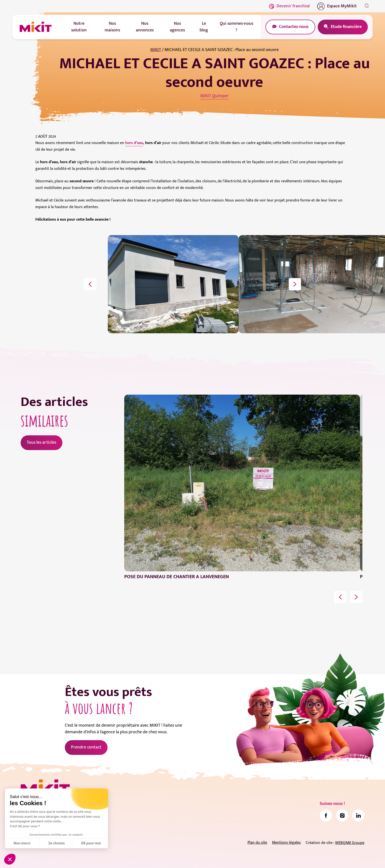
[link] (326, 815)
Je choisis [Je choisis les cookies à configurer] (56, 843)
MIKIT (156, 50)
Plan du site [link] (257, 843)
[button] (10, 859)
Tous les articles (41, 442)
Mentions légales (286, 843)
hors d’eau (134, 143)
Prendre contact (86, 747)
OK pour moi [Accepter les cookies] (91, 843)
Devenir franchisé (289, 6)
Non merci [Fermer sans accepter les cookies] (22, 843)
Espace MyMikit (337, 6)
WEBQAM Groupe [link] (350, 843)
